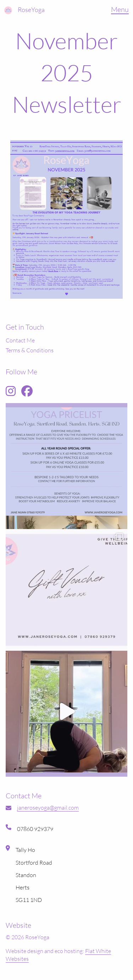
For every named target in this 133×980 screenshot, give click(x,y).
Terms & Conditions (30, 350)
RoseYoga (31, 10)
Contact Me (20, 340)
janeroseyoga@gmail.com (48, 808)
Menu (120, 9)
